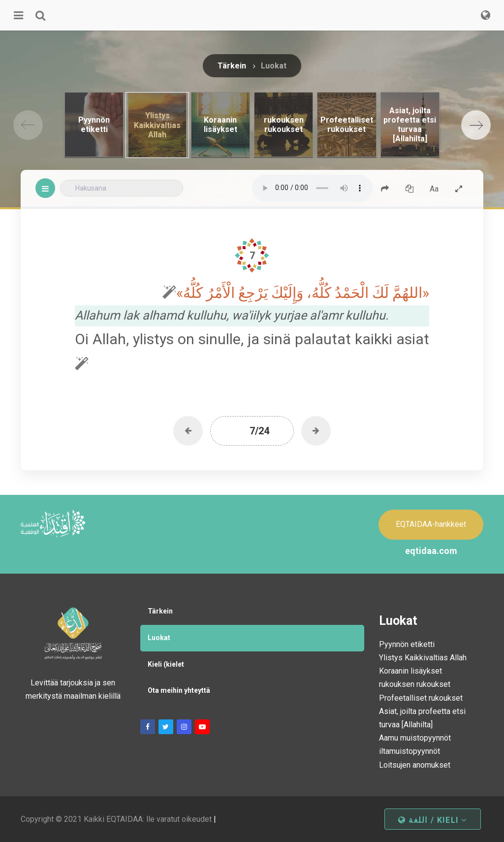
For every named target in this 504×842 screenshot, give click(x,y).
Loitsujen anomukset (415, 765)
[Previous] (28, 125)
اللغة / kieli (433, 820)
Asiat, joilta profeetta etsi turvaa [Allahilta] (422, 718)
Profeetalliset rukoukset (421, 698)
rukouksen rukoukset (415, 684)
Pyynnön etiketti (407, 644)
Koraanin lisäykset (410, 671)
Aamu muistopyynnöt (415, 738)
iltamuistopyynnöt (409, 751)
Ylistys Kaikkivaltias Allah (423, 658)
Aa (434, 189)
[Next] (476, 125)
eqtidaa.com (431, 551)
